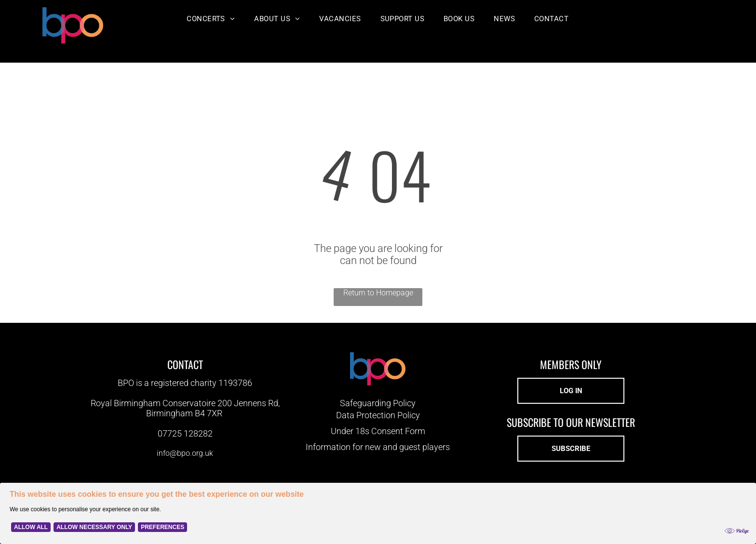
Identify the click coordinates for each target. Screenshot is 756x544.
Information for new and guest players (378, 447)
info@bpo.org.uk (185, 453)
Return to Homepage (378, 293)
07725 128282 (185, 433)
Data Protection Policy (378, 415)
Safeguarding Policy (378, 403)
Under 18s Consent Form (378, 431)
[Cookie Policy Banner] (378, 513)
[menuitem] (211, 19)
